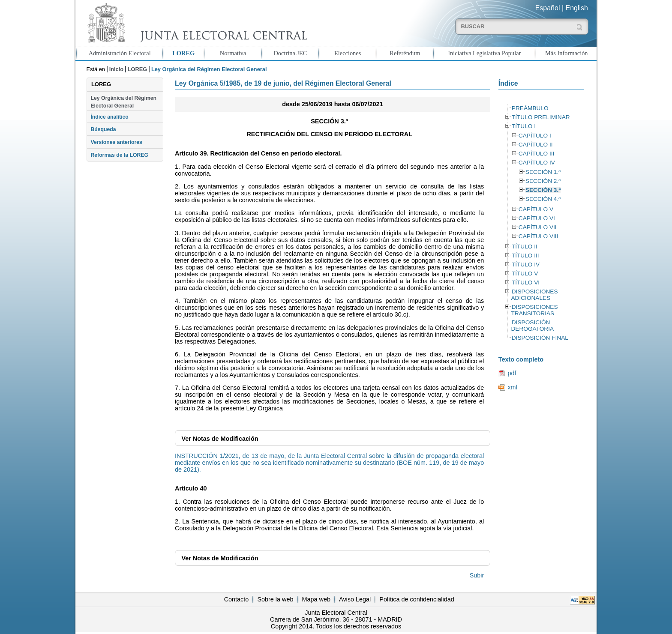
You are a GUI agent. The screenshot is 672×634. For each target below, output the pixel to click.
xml (512, 387)
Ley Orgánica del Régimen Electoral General (123, 102)
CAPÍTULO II (536, 145)
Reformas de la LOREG (119, 155)
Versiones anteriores (116, 142)
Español (548, 8)
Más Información (567, 53)
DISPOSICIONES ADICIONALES (534, 295)
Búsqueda (103, 129)
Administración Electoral (120, 53)
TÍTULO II (525, 247)
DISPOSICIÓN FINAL (540, 338)
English (577, 8)
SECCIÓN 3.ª (543, 190)
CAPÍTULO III (536, 154)
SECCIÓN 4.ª (543, 199)
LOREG (183, 53)
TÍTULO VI (526, 283)
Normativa (233, 53)
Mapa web (316, 599)
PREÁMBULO (530, 108)
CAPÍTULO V (536, 209)
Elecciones (348, 53)
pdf (512, 373)
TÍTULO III (525, 256)
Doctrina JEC (290, 53)
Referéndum (405, 53)
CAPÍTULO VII (538, 227)
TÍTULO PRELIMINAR (541, 117)
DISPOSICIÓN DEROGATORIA (532, 326)
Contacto (237, 599)
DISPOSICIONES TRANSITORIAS (534, 310)
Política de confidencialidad (417, 599)
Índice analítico (109, 117)
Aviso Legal (355, 599)
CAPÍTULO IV (537, 163)
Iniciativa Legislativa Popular (484, 53)
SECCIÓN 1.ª (543, 172)
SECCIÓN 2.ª (543, 181)
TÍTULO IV (526, 265)
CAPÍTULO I (535, 136)
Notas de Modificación (220, 439)
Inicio (116, 69)
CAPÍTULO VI (537, 218)
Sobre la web (275, 599)
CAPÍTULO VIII (538, 236)
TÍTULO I (524, 126)
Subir (477, 575)
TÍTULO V (525, 274)
